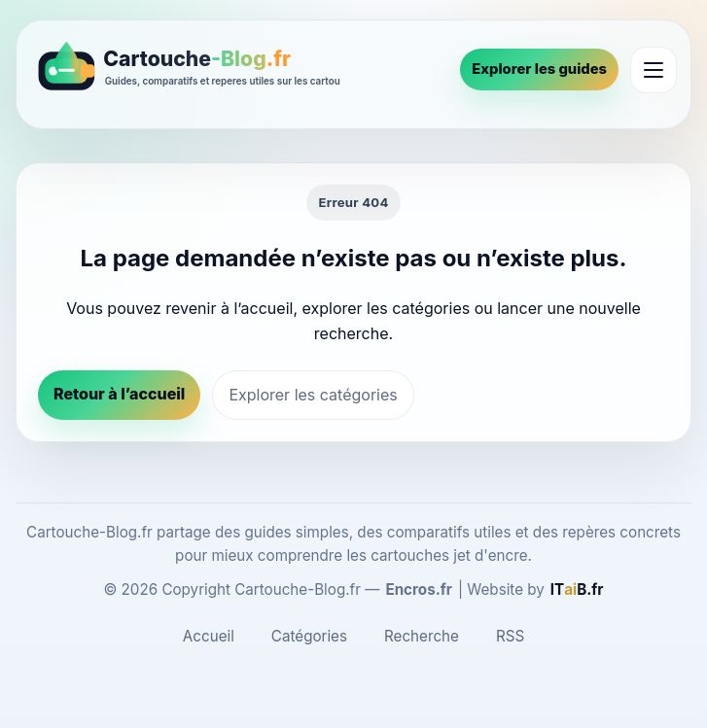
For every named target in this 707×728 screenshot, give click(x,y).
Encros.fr (419, 589)
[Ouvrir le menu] (654, 70)
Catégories (309, 636)
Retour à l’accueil (119, 394)
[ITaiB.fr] (577, 590)
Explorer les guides (539, 69)
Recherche (422, 636)
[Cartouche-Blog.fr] (239, 69)
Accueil (209, 636)
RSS (510, 636)
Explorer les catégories (313, 395)
